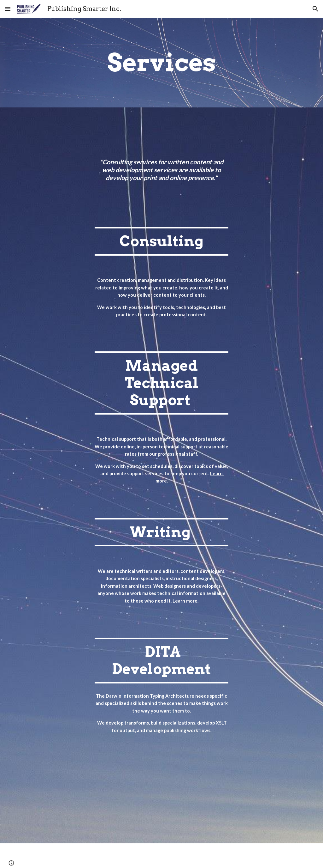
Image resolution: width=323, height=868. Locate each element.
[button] (8, 9)
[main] (162, 63)
